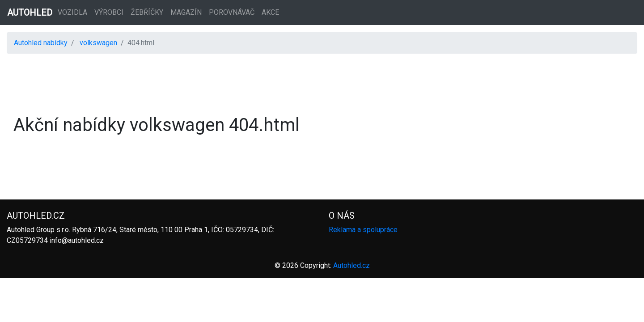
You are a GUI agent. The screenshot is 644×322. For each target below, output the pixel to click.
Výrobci (109, 12)
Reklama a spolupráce (363, 230)
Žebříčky (147, 12)
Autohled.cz (352, 265)
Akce (270, 12)
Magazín (186, 12)
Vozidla (72, 12)
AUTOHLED (30, 13)
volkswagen (98, 43)
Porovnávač (232, 12)
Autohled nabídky (41, 43)
